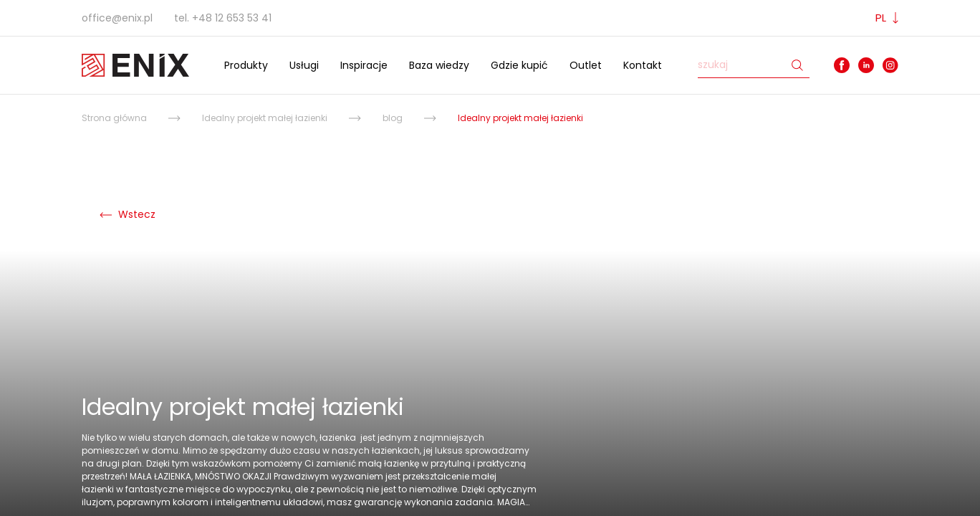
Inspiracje (364, 65)
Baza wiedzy (439, 65)
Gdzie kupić (519, 65)
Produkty (246, 65)
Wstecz (128, 214)
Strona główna (114, 118)
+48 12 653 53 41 (232, 18)
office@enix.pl (117, 18)
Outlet (586, 65)
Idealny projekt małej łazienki (265, 118)
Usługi (304, 65)
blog (393, 118)
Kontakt (643, 65)
